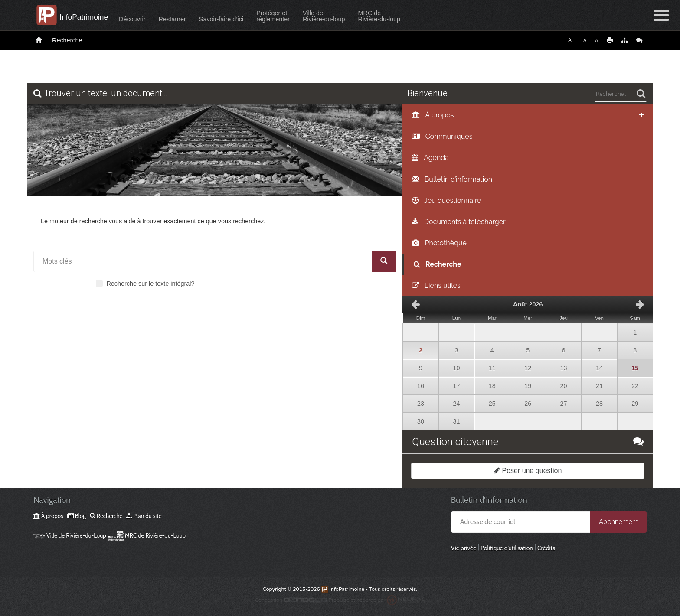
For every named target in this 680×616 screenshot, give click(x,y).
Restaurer (190, 19)
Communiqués (442, 136)
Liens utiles (436, 285)
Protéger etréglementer (290, 16)
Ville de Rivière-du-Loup (70, 535)
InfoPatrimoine (90, 17)
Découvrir (150, 19)
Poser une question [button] (528, 471)
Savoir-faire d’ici (239, 19)
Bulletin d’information (452, 179)
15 (631, 365)
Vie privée (464, 548)
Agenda (430, 158)
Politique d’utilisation (507, 548)
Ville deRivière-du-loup (341, 16)
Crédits (546, 548)
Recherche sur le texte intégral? (145, 284)
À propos (433, 115)
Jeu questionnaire (446, 200)
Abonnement (618, 522)
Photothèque (439, 243)
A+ (571, 40)
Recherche (67, 40)
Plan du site (144, 516)
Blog (77, 516)
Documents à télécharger (459, 222)
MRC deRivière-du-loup (397, 16)
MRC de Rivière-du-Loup (147, 535)
